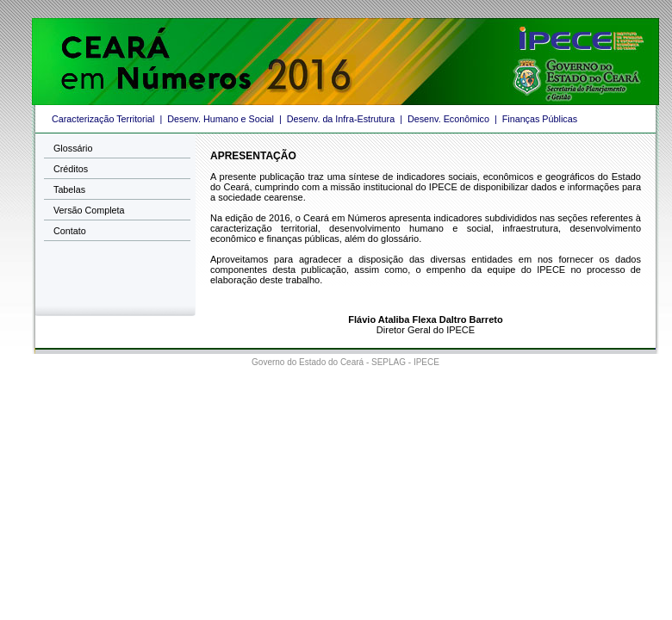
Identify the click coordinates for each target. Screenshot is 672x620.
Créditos (71, 169)
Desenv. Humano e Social (221, 119)
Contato (70, 231)
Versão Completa (89, 210)
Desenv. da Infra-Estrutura (341, 119)
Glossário (73, 148)
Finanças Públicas (540, 119)
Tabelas (69, 189)
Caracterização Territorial (103, 119)
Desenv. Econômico (448, 119)
